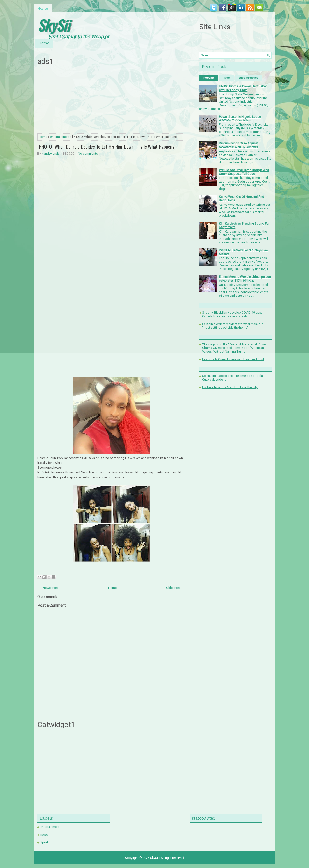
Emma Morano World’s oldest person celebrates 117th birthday (245, 279)
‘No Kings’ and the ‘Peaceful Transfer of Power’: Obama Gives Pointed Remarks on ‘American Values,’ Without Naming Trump (235, 348)
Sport (44, 842)
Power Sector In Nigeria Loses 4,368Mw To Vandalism (240, 119)
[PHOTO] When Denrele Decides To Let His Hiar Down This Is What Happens (106, 147)
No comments (88, 153)
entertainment (60, 137)
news (44, 835)
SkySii (54, 25)
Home (43, 8)
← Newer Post (49, 588)
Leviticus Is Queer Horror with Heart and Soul (233, 359)
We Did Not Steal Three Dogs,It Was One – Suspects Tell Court (244, 172)
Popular (209, 78)
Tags (227, 78)
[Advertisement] (112, 101)
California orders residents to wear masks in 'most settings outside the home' (233, 326)
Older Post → (175, 588)
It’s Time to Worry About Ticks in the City (230, 387)
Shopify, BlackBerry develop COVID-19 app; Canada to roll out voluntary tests (232, 314)
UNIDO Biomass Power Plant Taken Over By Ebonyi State (243, 88)
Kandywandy (50, 153)
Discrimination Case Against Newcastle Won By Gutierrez (239, 145)
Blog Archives (249, 78)
